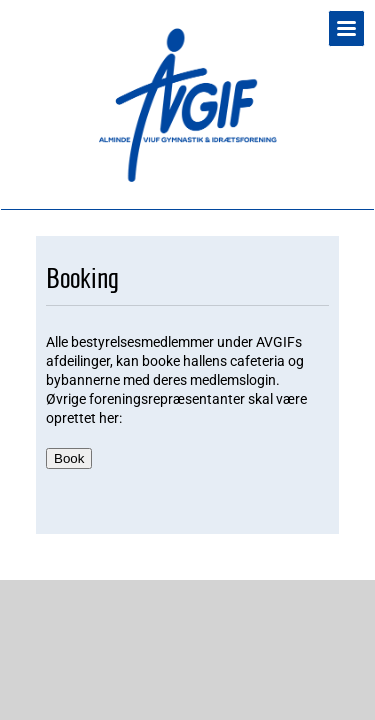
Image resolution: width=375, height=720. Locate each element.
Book (69, 458)
